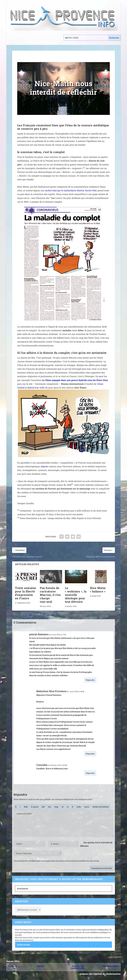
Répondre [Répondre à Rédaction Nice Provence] (90, 754)
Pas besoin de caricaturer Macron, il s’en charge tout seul (50, 595)
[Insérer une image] (56, 807)
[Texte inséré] (49, 807)
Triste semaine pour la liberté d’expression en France (26, 593)
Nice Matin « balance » (98, 590)
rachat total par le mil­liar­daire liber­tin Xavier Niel (71, 190)
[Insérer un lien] (26, 807)
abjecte (44, 466)
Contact (40, 966)
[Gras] (16, 807)
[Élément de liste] (73, 807)
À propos (13, 966)
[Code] (79, 807)
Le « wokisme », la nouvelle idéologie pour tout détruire (76, 595)
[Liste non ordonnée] (62, 807)
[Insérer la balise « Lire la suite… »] (87, 807)
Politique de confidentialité (78, 967)
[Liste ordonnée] (68, 807)
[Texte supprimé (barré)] (43, 807)
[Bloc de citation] (35, 807)
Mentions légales (111, 966)
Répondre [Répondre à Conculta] (90, 773)
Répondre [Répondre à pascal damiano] (90, 680)
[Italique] (20, 807)
